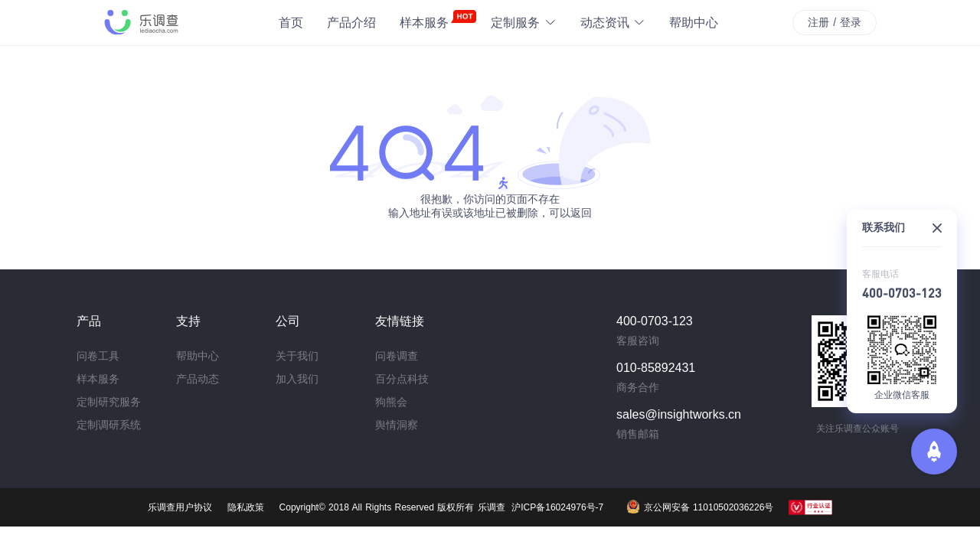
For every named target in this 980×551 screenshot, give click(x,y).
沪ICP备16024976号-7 (557, 507)
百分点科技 (402, 379)
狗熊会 (391, 402)
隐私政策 (246, 507)
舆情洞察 (397, 425)
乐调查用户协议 (180, 507)
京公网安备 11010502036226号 (700, 507)
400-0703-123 (902, 293)
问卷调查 (397, 356)
